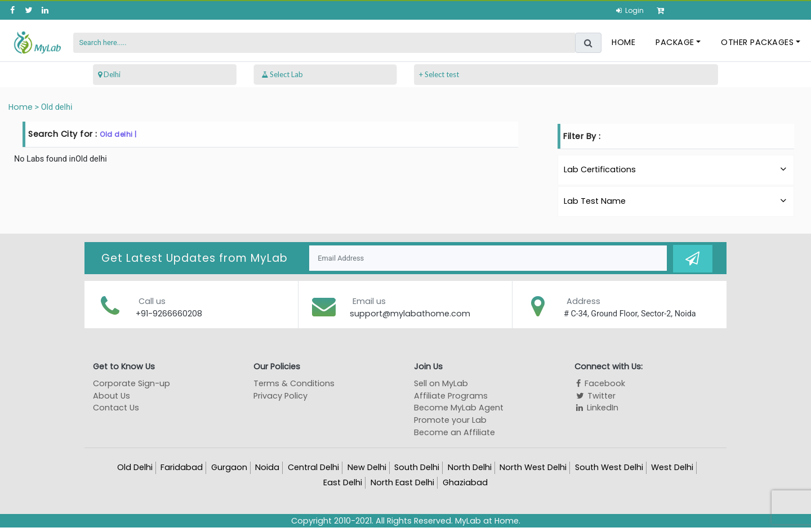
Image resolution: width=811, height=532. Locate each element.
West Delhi (672, 467)
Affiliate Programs (451, 395)
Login (634, 10)
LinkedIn (596, 408)
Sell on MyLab (441, 383)
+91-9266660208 (169, 313)
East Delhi (343, 482)
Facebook (600, 383)
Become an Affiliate (454, 432)
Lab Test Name (676, 200)
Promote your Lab (450, 419)
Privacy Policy (280, 395)
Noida (267, 467)
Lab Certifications (676, 169)
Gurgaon (229, 467)
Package (676, 42)
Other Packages (758, 42)
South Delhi (417, 467)
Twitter (595, 395)
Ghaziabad (465, 482)
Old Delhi (135, 467)
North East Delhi (402, 482)
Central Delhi (313, 467)
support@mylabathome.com (410, 313)
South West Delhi (609, 467)
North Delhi (470, 467)
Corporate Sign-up (132, 383)
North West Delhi (533, 467)
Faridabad (182, 467)
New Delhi (367, 467)
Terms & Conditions (294, 383)
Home (624, 42)
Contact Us (116, 408)
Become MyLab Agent (459, 408)
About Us (112, 395)
